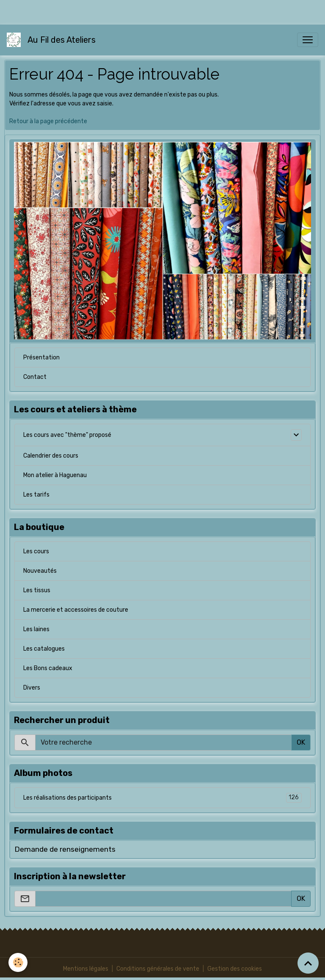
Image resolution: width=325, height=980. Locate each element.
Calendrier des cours (51, 456)
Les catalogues (44, 649)
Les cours (36, 551)
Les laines (36, 629)
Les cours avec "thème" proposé (67, 435)
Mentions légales (86, 969)
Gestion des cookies (235, 969)
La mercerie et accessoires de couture (76, 610)
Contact (35, 377)
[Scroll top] (308, 963)
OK (301, 742)
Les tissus (37, 590)
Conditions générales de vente (158, 969)
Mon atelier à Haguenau (55, 475)
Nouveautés (40, 571)
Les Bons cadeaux (48, 668)
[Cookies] (18, 962)
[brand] (53, 40)
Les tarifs (36, 495)
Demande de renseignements (65, 849)
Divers (32, 688)
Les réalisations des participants (162, 798)
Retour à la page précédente (48, 121)
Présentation (41, 357)
